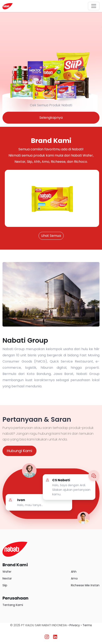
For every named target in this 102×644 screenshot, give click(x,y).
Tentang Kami (13, 605)
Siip (5, 585)
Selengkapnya (51, 118)
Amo (74, 578)
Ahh (74, 572)
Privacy (75, 625)
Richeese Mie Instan (85, 585)
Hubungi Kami (19, 451)
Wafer (7, 572)
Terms (87, 625)
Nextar (7, 578)
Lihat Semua (51, 236)
